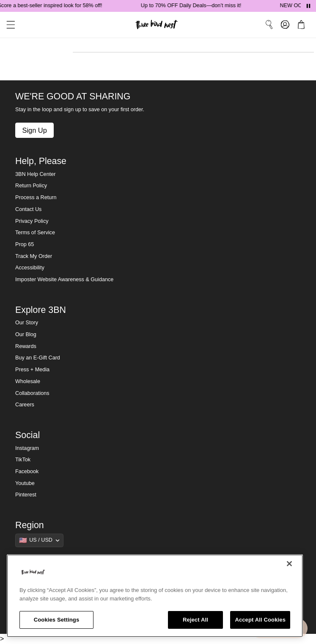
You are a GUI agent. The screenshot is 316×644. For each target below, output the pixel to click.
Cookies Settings (57, 620)
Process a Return (36, 197)
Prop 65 (25, 244)
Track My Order (34, 256)
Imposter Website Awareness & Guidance (64, 280)
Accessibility (30, 268)
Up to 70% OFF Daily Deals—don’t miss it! (197, 5)
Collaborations (32, 393)
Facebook (27, 471)
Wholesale (28, 381)
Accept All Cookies (260, 620)
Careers (25, 405)
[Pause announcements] (308, 6)
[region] (155, 596)
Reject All (195, 620)
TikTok (23, 460)
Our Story (27, 323)
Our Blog (26, 334)
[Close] (289, 564)
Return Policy (31, 186)
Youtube (25, 483)
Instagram (27, 448)
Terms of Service (35, 233)
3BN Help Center (35, 174)
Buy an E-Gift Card (38, 358)
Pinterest (26, 495)
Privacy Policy (32, 221)
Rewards (26, 346)
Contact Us (28, 209)
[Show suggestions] (39, 540)
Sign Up (34, 130)
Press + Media (32, 370)
